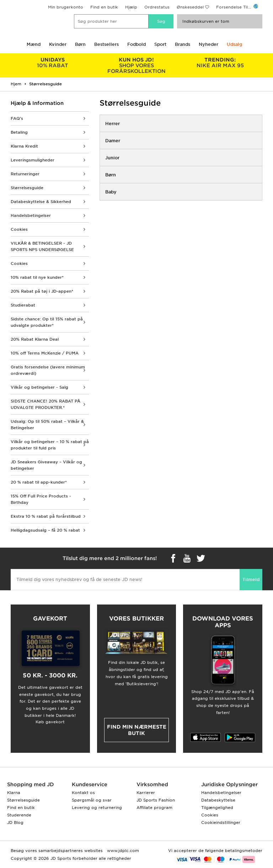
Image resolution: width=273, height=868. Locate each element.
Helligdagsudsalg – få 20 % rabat (45, 530)
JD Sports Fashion (156, 800)
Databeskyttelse (218, 800)
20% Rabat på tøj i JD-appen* (42, 291)
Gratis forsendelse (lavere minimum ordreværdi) (48, 370)
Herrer (113, 124)
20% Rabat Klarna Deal (35, 339)
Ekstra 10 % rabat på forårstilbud (46, 516)
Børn (80, 44)
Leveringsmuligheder (33, 160)
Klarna (14, 793)
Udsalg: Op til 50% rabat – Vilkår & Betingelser (47, 425)
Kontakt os (83, 793)
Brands (183, 44)
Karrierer (146, 793)
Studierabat (23, 305)
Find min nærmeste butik (137, 730)
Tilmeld (251, 579)
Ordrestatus (157, 7)
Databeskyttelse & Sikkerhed (41, 202)
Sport (160, 44)
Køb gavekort (50, 722)
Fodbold (136, 44)
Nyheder (208, 44)
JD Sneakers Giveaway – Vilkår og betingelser (46, 465)
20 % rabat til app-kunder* (39, 482)
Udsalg (234, 44)
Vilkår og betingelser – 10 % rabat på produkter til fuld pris (50, 445)
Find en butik (104, 7)
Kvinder (58, 44)
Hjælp (131, 7)
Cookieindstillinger (221, 822)
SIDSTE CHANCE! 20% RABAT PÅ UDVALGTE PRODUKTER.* (45, 404)
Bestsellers (106, 44)
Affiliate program (154, 808)
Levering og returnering (97, 808)
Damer (113, 141)
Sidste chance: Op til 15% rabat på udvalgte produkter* (47, 322)
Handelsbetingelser (31, 215)
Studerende (19, 815)
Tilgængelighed (217, 808)
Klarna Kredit (24, 146)
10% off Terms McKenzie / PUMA (45, 353)
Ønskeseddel (190, 7)
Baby (111, 192)
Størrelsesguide (27, 188)
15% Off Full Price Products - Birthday (41, 499)
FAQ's (17, 118)
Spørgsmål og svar (92, 800)
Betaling (19, 132)
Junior (112, 158)
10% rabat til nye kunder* (37, 277)
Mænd (34, 44)
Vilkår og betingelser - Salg (39, 387)
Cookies (19, 229)
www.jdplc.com (122, 851)
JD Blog (15, 822)
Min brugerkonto (66, 7)
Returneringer (25, 174)
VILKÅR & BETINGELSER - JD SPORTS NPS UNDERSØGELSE (42, 246)
